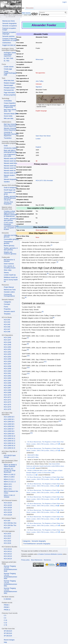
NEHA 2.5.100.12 (10, 475)
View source (26, 13)
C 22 (5, 623)
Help (5, 642)
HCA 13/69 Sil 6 (9, 426)
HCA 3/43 (7, 320)
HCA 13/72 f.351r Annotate (44, 180)
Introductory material (11, 148)
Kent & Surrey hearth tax (11, 281)
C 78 (5, 625)
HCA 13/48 (7, 342)
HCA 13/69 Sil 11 (9, 438)
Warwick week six (10, 171)
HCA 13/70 (7, 395)
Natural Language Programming (10, 106)
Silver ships (8, 270)
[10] (28, 356)
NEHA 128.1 (8, 489)
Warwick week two (10, 161)
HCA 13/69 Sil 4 (9, 422)
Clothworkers (7, 43)
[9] (28, 350)
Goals (6, 146)
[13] (28, 374)
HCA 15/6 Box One (10, 523)
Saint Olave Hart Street (43, 136)
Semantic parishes (8, 36)
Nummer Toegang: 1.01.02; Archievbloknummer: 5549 (11, 569)
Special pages (8, 85)
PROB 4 (7, 605)
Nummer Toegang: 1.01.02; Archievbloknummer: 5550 (11, 576)
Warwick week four (10, 166)
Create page (8, 69)
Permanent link (9, 90)
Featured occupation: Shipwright (9, 33)
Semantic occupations (10, 26)
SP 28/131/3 (8, 631)
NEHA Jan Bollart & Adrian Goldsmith (10, 466)
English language (41, 111)
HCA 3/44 (7, 322)
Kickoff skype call (9, 190)
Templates (7, 314)
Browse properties (10, 95)
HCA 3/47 (7, 329)
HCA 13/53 (7, 354)
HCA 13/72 (7, 400)
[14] (60, 421)
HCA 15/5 (7, 521)
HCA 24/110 (8, 549)
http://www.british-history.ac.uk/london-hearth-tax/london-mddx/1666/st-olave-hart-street (45, 466)
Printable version (9, 88)
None (37, 237)
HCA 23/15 (7, 534)
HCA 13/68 (7, 390)
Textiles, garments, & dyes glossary (11, 220)
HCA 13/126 (8, 508)
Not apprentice (40, 73)
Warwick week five (10, 168)
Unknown (39, 84)
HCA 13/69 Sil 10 (9, 436)
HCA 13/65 (7, 383)
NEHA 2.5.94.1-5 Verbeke (9, 496)
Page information (9, 93)
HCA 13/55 (7, 359)
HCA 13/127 (8, 510)
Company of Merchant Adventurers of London (10, 40)
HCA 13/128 (8, 512)
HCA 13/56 (7, 361)
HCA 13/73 (7, 402)
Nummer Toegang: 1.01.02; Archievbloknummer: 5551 (11, 583)
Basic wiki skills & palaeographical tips (10, 151)
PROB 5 (7, 607)
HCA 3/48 (7, 332)
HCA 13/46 (7, 338)
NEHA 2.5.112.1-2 (10, 482)
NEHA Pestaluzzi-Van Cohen (11, 492)
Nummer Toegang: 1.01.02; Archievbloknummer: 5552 (11, 591)
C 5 (5, 616)
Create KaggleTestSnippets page (10, 73)
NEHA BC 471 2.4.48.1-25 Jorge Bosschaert (10, 470)
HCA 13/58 (7, 366)
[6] (54, 318)
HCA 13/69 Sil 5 (9, 424)
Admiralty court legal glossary (11, 236)
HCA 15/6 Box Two (10, 525)
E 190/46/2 (7, 599)
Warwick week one (10, 159)
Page (22, 8)
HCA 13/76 (7, 409)
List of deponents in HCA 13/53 (10, 155)
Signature (39, 87)
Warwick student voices (9, 176)
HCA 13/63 (7, 378)
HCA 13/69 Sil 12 (9, 441)
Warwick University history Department (10, 129)
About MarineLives (37, 560)
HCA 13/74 (7, 405)
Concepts (7, 304)
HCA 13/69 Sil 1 (9, 419)
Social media (8, 116)
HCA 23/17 (7, 538)
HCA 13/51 (7, 349)
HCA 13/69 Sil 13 (9, 443)
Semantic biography (39, 541)
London (38, 139)
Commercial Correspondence (9, 295)
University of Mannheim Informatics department (11, 134)
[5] (43, 312)
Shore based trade (42, 230)
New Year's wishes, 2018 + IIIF (10, 111)
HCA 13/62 (7, 376)
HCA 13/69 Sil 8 (9, 431)
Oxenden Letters (9, 292)
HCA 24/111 (8, 551)
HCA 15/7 (7, 528)
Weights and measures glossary (10, 253)
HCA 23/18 (7, 541)
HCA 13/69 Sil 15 (9, 448)
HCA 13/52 (7, 352)
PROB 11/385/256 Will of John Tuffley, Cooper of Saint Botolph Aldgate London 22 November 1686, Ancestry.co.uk (44, 473)
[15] (31, 433)
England (38, 147)
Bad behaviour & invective (9, 261)
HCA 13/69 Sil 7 (9, 429)
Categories (26, 541)
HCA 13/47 (7, 340)
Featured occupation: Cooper (9, 29)
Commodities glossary (11, 239)
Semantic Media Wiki (11, 114)
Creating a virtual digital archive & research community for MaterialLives (10, 214)
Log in (64, 2)
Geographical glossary (8, 242)
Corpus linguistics (10, 103)
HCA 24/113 (8, 556)
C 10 (5, 620)
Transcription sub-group (10, 193)
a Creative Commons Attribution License (50, 554)
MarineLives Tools (10, 290)
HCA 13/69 (7, 393)
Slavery (6, 273)
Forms (6, 307)
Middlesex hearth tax (11, 277)
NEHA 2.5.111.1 (9, 479)
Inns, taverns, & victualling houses (10, 267)
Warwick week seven (11, 173)
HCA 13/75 (7, 407)
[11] (45, 362)
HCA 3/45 (7, 325)
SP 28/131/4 (8, 633)
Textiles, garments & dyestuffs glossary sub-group (10, 198)
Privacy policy (25, 560)
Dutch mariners (9, 264)
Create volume (9, 67)
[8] (28, 344)
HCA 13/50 (7, 347)
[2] (57, 262)
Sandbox (7, 182)
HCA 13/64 (7, 381)
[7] (28, 338)
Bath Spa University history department (10, 125)
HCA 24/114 (8, 559)
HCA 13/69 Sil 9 (9, 434)
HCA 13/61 (7, 373)
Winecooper (40, 59)
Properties (7, 309)
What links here (9, 81)
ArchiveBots (8, 101)
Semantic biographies (9, 23)
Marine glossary (9, 246)
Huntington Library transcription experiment (10, 54)
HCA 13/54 (7, 357)
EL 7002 (7, 61)
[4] (26, 297)
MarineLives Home (8, 21)
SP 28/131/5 (8, 636)
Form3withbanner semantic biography (37, 544)
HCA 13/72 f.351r (33, 455)
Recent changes (9, 640)
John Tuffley (40, 81)
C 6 (5, 618)
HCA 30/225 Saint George (10, 456)
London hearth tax (10, 275)
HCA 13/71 (7, 397)
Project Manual (9, 287)
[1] (51, 245)
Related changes (9, 83)
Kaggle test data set (9, 45)
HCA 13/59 (7, 369)
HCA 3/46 (7, 327)
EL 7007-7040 (8, 58)
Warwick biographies (11, 179)
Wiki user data (8, 118)
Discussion (30, 8)
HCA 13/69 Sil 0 (9, 417)
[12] (28, 367)
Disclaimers (47, 560)
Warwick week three (10, 163)
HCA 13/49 (7, 345)
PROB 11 (7, 610)
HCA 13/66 (7, 385)
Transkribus (8, 138)
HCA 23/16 (7, 536)
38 (37, 161)
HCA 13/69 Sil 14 (9, 446)
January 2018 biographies (8, 203)
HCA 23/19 (7, 543)
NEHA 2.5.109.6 (9, 477)
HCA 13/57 (7, 364)
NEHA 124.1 (8, 486)
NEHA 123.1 (8, 484)
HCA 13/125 (8, 505)
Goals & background (11, 188)
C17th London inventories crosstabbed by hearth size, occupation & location (11, 226)
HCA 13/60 (7, 371)
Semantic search (9, 312)
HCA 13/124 (8, 503)
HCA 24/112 (8, 554)
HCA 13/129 (8, 515)
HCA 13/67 (7, 388)
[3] (48, 274)
